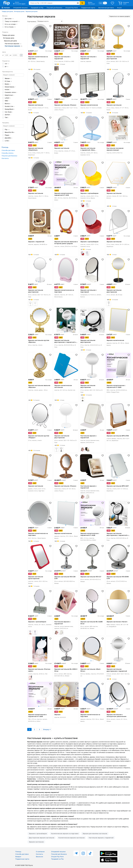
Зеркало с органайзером (38, 834)
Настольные (14, 46)
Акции (119, 8)
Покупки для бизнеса (9, 156)
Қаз (101, 3)
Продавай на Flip (37, 8)
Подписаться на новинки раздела (120, 16)
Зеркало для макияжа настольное (95, 834)
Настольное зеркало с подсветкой (101, 838)
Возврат (18, 857)
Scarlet (10, 106)
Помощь (18, 852)
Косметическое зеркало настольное (71, 838)
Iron (9, 112)
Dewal (10, 87)
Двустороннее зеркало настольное (42, 838)
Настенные (13, 44)
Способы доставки (8, 150)
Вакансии (39, 857)
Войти (90, 2)
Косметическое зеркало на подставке (65, 834)
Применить (21, 55)
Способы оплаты (8, 153)
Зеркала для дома (31, 11)
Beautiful (10, 132)
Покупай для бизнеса (54, 8)
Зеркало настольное (36, 842)
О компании (40, 852)
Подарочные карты (88, 8)
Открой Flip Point (72, 8)
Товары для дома (7, 11)
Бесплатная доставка (106, 8)
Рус (105, 3)
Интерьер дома (19, 11)
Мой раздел (92, 4)
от (6, 55)
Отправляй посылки (20, 8)
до (14, 55)
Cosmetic (11, 92)
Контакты (5, 158)
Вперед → (47, 729)
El (8, 81)
